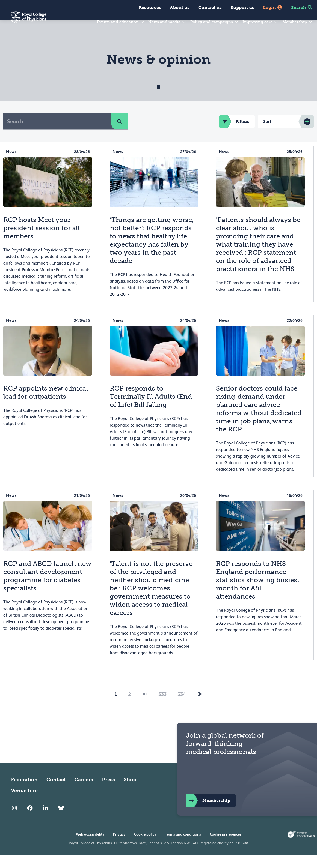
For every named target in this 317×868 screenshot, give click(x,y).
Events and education (121, 22)
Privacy (119, 847)
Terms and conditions (183, 847)
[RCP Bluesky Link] (61, 821)
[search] (119, 134)
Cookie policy (145, 847)
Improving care (260, 22)
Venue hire (24, 804)
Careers (84, 793)
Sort (267, 135)
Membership (298, 22)
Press (108, 793)
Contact (56, 793)
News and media (167, 22)
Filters (234, 135)
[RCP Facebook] (30, 821)
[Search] (57, 134)
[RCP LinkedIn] (45, 821)
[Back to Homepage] (23, 21)
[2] (200, 707)
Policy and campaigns (215, 22)
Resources (150, 7)
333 (162, 707)
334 (182, 707)
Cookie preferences (226, 847)
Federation (24, 793)
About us (180, 7)
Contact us (210, 7)
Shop (130, 793)
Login (273, 7)
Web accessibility (90, 847)
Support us (242, 7)
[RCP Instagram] (14, 821)
